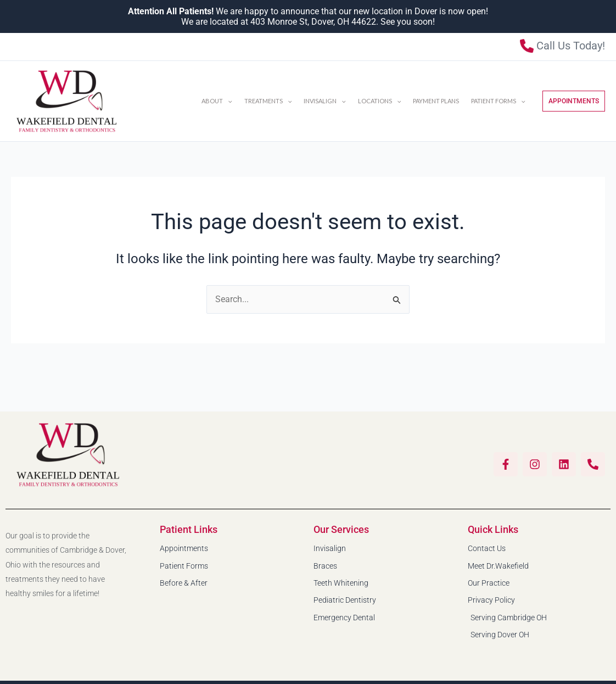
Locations (380, 101)
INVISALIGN (325, 101)
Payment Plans (436, 101)
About (217, 101)
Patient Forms (498, 101)
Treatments (268, 101)
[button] (228, 101)
